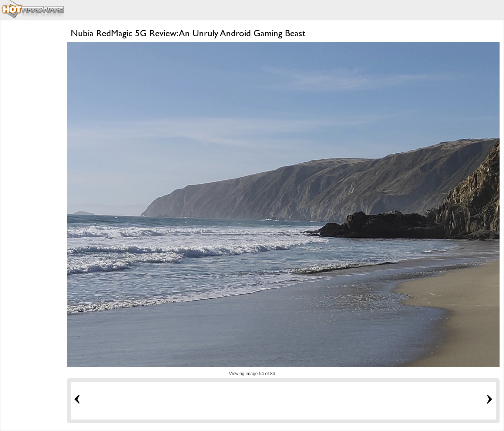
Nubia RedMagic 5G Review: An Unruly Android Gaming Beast (188, 33)
